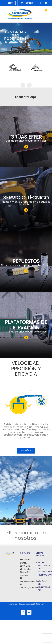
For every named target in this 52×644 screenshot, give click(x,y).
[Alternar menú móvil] (46, 10)
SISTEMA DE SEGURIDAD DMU (42, 585)
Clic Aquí (15, 41)
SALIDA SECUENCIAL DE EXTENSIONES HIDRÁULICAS (42, 569)
